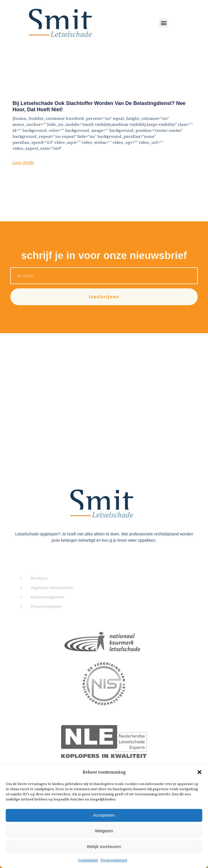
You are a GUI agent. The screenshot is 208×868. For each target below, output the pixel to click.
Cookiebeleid (88, 860)
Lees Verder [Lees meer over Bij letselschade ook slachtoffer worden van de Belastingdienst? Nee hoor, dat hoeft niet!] (23, 163)
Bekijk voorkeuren (104, 846)
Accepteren (104, 815)
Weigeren (104, 831)
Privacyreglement (114, 860)
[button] (199, 772)
